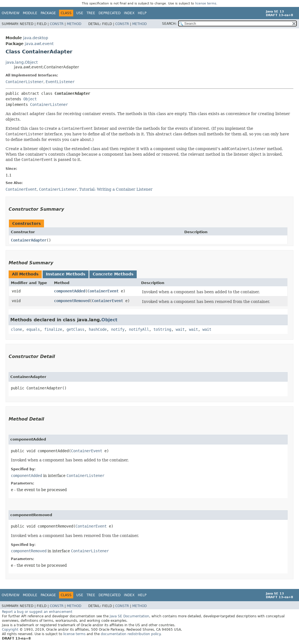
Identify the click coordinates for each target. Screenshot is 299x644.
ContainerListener (24, 82)
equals (33, 329)
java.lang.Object (22, 62)
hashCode (98, 329)
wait (180, 329)
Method (74, 24)
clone (16, 329)
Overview (11, 13)
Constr (57, 24)
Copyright (10, 630)
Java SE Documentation (129, 616)
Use (80, 13)
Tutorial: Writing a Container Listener (116, 189)
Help (142, 13)
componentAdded (70, 291)
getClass (75, 329)
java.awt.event (39, 44)
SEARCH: (169, 24)
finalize (53, 329)
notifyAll (139, 329)
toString (162, 329)
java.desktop (36, 38)
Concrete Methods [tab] (113, 274)
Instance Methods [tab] (66, 274)
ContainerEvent (103, 291)
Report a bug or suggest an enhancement (37, 612)
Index (129, 13)
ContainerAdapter (29, 240)
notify (118, 329)
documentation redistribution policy (131, 634)
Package (48, 13)
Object (30, 99)
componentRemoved (72, 301)
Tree (91, 13)
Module (30, 13)
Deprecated (110, 13)
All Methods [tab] (25, 274)
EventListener (60, 82)
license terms (206, 3)
